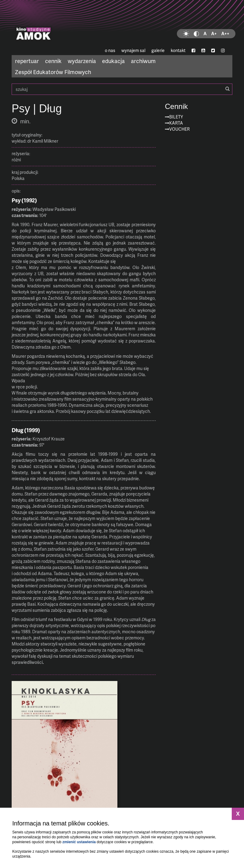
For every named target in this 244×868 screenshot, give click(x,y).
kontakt (178, 50)
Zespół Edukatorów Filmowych (53, 72)
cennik (53, 61)
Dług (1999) (26, 430)
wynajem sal (133, 50)
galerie (158, 50)
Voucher (179, 129)
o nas (110, 50)
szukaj (122, 89)
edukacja (113, 61)
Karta (176, 123)
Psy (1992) (24, 200)
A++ (225, 34)
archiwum (143, 61)
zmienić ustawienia (79, 842)
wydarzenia (82, 61)
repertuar (27, 61)
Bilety (176, 117)
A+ (214, 34)
